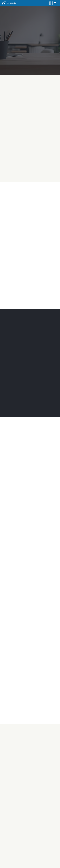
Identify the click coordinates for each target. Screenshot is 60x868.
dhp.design (11, 3)
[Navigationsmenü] (55, 3)
